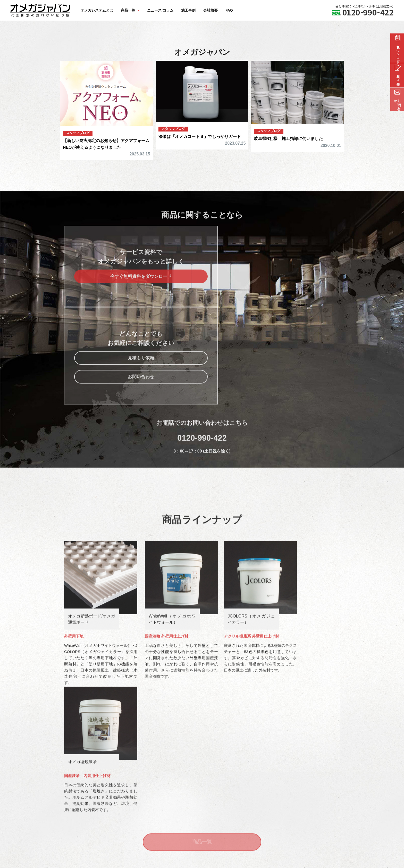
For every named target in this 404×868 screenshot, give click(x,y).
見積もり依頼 (273, 290)
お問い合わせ (273, 309)
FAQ (229, 10)
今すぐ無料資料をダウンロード (131, 290)
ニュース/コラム (160, 10)
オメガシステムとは (97, 10)
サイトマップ (167, 781)
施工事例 (188, 10)
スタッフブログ (79, 133)
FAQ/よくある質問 (171, 769)
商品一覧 (202, 649)
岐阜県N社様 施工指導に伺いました (290, 139)
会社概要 (211, 10)
